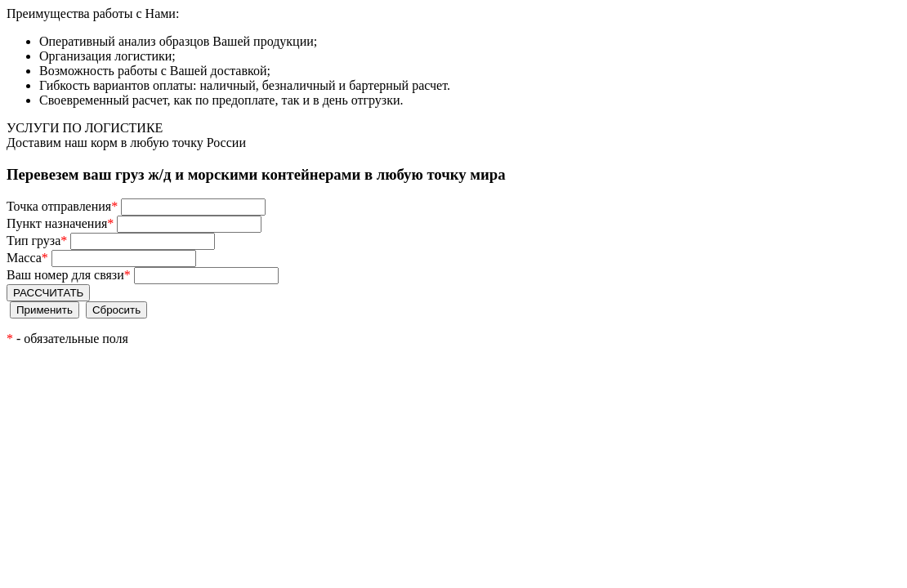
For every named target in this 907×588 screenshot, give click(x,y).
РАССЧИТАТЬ (48, 293)
